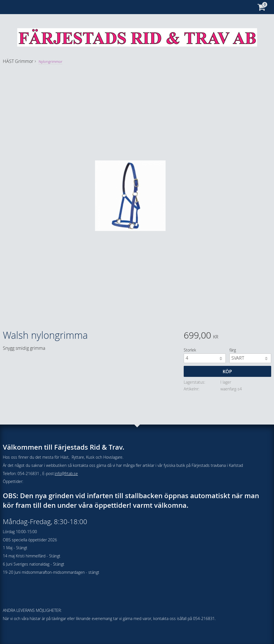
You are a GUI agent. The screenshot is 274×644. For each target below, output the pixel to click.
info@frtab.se (66, 473)
